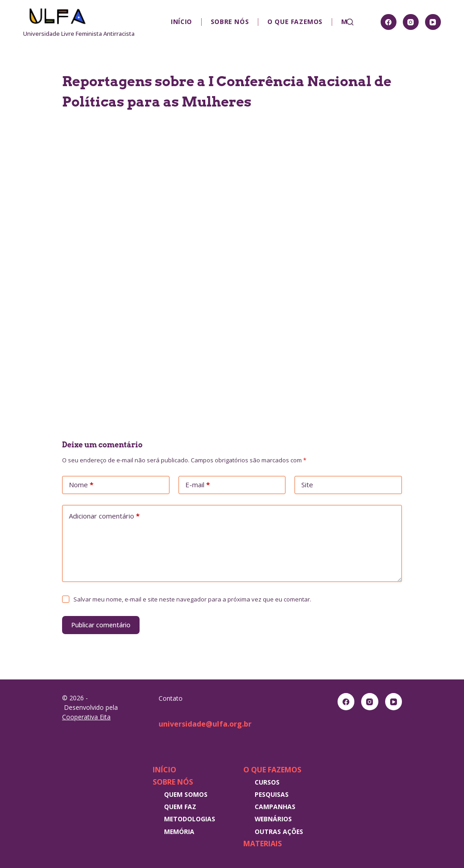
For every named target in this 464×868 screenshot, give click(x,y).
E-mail (198, 485)
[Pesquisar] (350, 22)
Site (307, 485)
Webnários (273, 819)
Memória (179, 832)
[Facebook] (389, 22)
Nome (81, 485)
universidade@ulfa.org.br (205, 724)
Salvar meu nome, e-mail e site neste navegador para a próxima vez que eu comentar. (192, 599)
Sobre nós (230, 22)
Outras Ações (279, 832)
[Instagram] (411, 22)
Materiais (263, 844)
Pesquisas (272, 794)
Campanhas (275, 807)
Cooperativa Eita (86, 717)
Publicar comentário (101, 625)
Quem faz (180, 807)
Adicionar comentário (104, 516)
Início (181, 22)
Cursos (267, 782)
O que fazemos (295, 22)
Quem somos (186, 794)
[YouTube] (433, 22)
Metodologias (190, 819)
